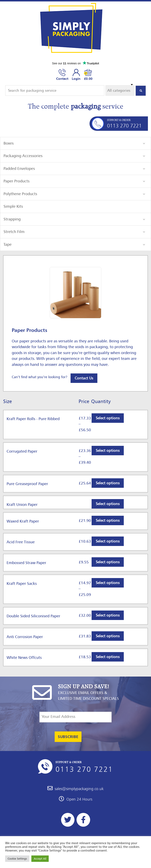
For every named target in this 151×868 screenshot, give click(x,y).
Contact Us (84, 378)
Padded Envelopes (19, 169)
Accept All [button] (40, 859)
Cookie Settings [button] (17, 859)
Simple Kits (13, 206)
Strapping (12, 219)
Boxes (9, 143)
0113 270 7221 (124, 126)
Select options (108, 418)
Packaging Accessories (23, 156)
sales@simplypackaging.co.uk (75, 789)
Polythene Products (20, 194)
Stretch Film (14, 232)
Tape (8, 244)
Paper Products (17, 181)
